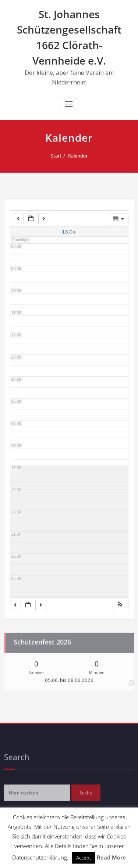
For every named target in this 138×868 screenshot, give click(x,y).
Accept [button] (84, 858)
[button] (120, 605)
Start (53, 156)
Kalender (75, 156)
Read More (111, 857)
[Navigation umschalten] (69, 104)
